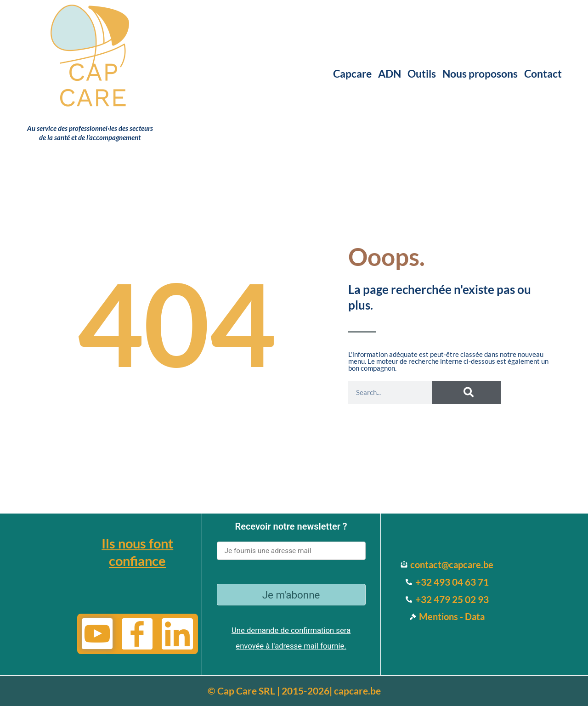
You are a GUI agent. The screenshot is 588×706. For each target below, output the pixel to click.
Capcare (352, 73)
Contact (543, 73)
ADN (390, 73)
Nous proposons (480, 73)
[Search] (466, 392)
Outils (422, 73)
